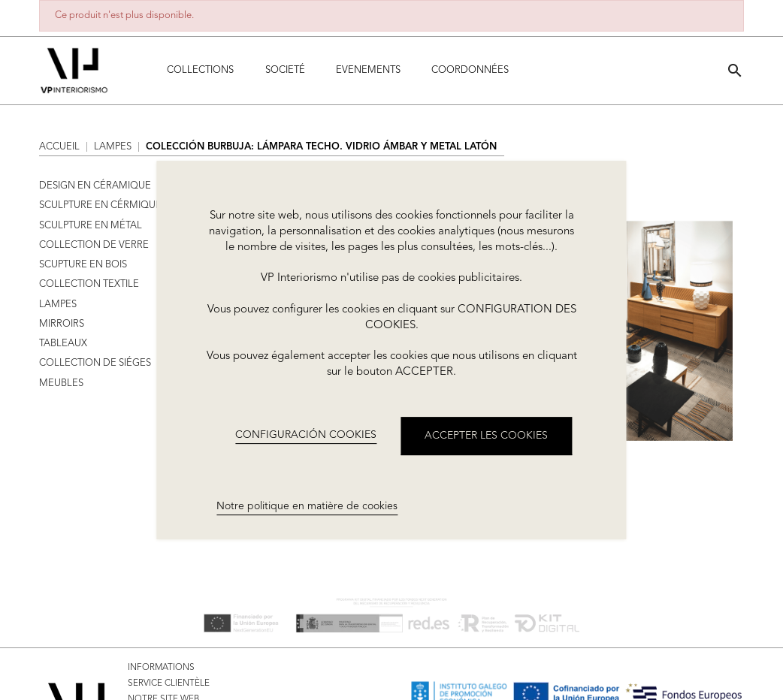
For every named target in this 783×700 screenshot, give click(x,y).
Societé (285, 70)
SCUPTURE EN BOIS (83, 265)
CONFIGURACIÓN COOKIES (306, 435)
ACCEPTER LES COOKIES (486, 436)
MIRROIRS (62, 324)
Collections (200, 70)
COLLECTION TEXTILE (89, 284)
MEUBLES (61, 383)
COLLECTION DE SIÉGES (95, 363)
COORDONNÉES (470, 70)
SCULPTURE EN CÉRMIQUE (100, 205)
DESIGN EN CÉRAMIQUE (95, 186)
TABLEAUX (63, 344)
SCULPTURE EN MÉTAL (91, 226)
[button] (735, 70)
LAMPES (58, 305)
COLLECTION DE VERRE (94, 245)
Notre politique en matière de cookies (307, 506)
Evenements (368, 70)
